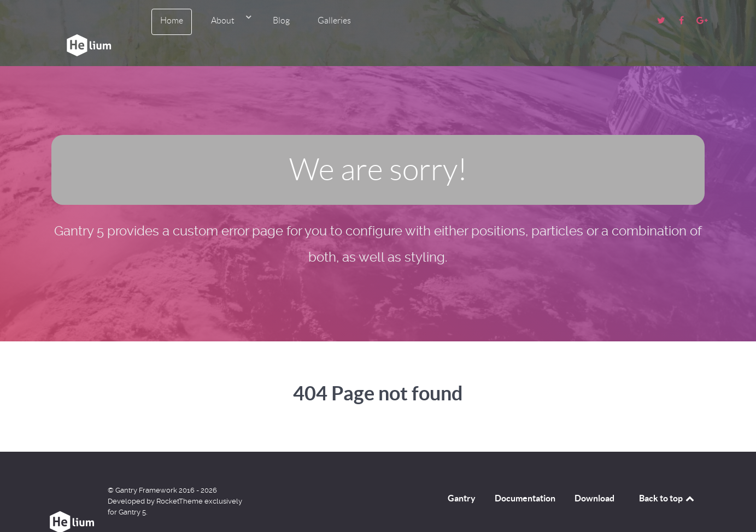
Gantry (462, 477)
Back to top (667, 477)
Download (594, 477)
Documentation (525, 477)
